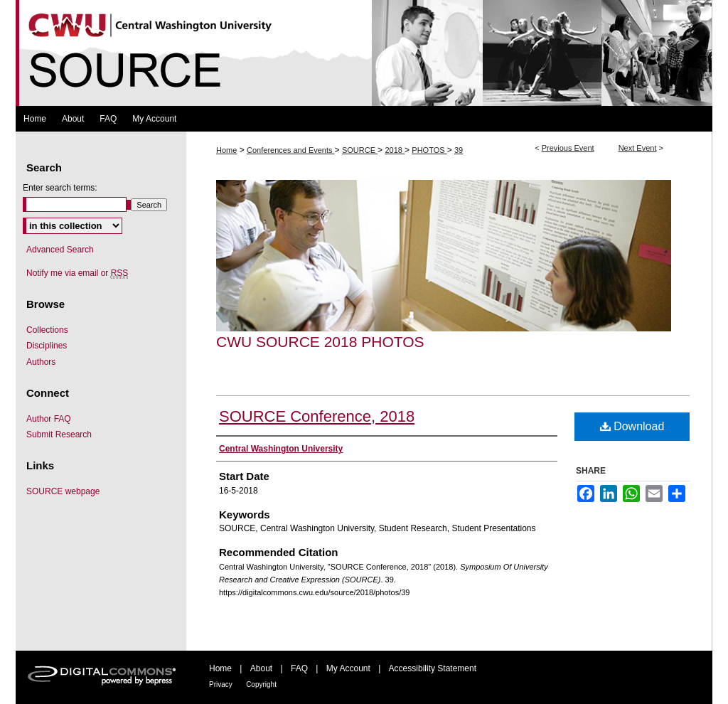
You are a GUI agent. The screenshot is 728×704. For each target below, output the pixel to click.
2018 (395, 150)
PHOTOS (429, 150)
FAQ (299, 668)
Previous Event (568, 148)
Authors (41, 362)
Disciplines (47, 346)
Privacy (221, 684)
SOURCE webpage (63, 491)
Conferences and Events (291, 150)
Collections (47, 330)
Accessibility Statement (433, 668)
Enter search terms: (60, 188)
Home (226, 150)
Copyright (261, 684)
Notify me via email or (77, 273)
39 (459, 150)
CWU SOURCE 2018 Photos (320, 342)
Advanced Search (60, 250)
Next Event (638, 148)
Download (632, 426)
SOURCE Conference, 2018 (317, 416)
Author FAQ (49, 419)
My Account (348, 668)
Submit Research (59, 434)
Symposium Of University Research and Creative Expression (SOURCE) (364, 53)
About (261, 668)
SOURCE (360, 150)
